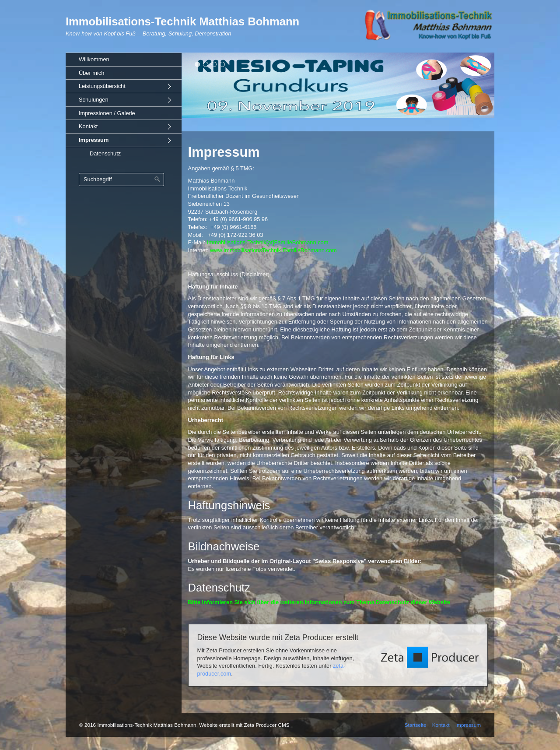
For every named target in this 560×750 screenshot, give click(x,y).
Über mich (91, 73)
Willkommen (94, 59)
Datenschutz (105, 153)
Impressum (94, 140)
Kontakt (88, 126)
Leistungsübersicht (102, 86)
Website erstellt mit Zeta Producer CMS (244, 725)
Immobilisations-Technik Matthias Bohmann (182, 21)
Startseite (416, 725)
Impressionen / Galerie (107, 113)
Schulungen (94, 100)
